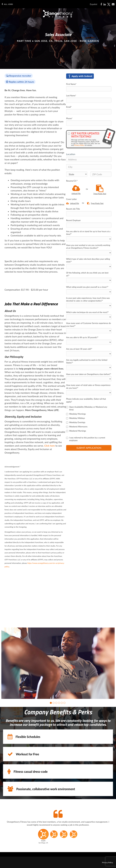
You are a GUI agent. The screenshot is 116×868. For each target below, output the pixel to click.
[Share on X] (109, 4)
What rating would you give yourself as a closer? (87, 287)
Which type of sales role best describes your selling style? (88, 260)
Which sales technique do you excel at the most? (87, 312)
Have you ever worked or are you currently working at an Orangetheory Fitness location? (88, 247)
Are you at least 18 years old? (79, 349)
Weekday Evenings (76, 422)
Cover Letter (71, 199)
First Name (71, 84)
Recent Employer (73, 220)
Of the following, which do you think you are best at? (87, 274)
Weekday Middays (76, 418)
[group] (58, 663)
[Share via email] (113, 4)
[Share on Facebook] (101, 4)
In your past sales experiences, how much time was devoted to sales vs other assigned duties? (88, 299)
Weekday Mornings (76, 414)
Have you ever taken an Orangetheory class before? (89, 374)
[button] (51, 703)
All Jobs (7, 4)
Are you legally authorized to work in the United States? (87, 361)
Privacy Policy (79, 145)
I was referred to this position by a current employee (86, 439)
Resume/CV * (72, 181)
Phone (69, 118)
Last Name (71, 96)
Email (69, 107)
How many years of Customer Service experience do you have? (89, 325)
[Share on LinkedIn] (105, 4)
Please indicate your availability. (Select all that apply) (86, 400)
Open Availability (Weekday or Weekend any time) (87, 408)
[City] (89, 167)
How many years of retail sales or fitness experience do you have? (88, 387)
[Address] (89, 159)
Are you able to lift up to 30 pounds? (82, 337)
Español (93, 4)
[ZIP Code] (101, 174)
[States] (77, 174)
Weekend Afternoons (77, 427)
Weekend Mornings (76, 431)
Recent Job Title (73, 209)
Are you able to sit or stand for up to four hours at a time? (88, 233)
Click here (50, 446)
